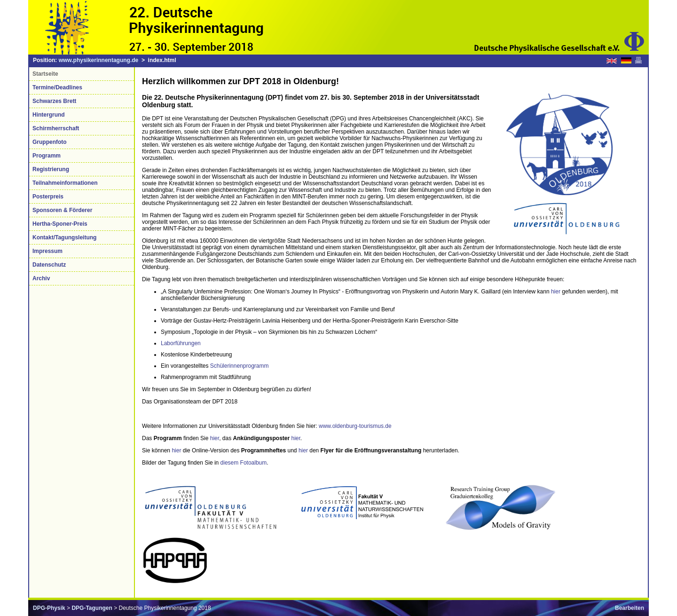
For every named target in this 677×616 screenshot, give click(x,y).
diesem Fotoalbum (244, 463)
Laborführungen (181, 343)
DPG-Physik (49, 608)
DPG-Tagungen (92, 608)
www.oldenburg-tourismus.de (355, 426)
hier (556, 292)
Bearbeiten (630, 608)
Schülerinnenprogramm (240, 366)
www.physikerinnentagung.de (99, 60)
